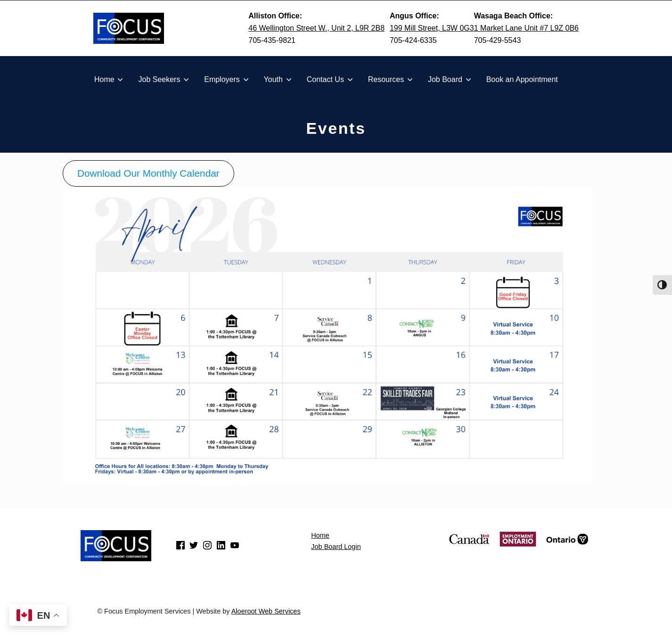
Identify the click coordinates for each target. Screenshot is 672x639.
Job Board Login (336, 547)
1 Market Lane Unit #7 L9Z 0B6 (526, 28)
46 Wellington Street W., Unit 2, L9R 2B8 (316, 28)
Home (320, 535)
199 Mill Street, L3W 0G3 (432, 28)
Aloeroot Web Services (266, 611)
